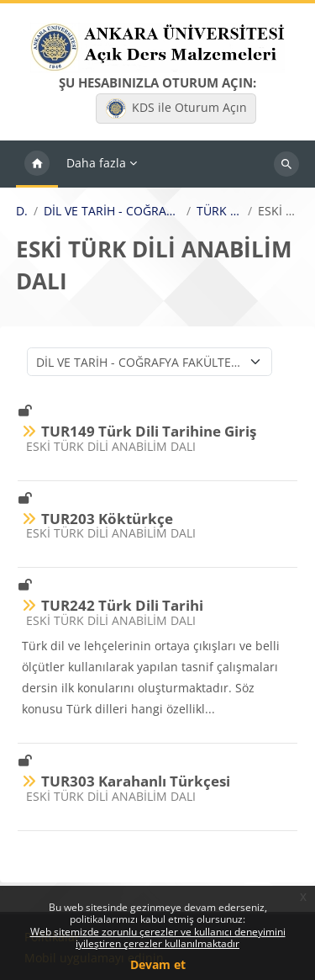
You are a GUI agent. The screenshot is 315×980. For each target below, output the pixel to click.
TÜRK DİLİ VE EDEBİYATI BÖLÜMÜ (219, 211)
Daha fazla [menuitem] (96, 163)
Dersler (22, 211)
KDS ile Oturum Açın (176, 109)
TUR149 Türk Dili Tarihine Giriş (149, 431)
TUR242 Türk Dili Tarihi (122, 605)
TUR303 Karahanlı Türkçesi (136, 781)
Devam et (158, 964)
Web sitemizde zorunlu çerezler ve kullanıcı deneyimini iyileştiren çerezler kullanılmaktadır (158, 938)
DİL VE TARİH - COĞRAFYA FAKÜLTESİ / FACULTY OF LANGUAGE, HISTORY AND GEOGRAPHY (112, 211)
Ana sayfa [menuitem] (37, 164)
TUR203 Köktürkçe (107, 519)
